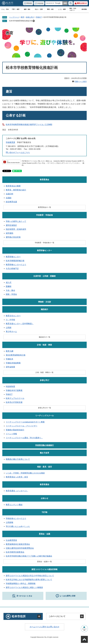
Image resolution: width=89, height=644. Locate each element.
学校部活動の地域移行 (44, 445)
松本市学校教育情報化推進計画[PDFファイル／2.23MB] (29, 124)
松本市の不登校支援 (14, 402)
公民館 (9, 328)
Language (40, 3)
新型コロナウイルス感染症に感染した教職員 (24, 587)
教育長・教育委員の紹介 (16, 190)
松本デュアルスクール (15, 398)
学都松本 (10, 359)
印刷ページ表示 (81, 81)
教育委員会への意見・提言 (17, 477)
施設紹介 (44, 309)
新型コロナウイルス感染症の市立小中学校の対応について (30, 576)
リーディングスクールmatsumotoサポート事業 (25, 422)
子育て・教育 (16, 9)
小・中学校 (10, 320)
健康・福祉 (27, 9)
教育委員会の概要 (13, 186)
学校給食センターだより (16, 518)
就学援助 (10, 233)
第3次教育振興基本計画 (16, 355)
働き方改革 (44, 453)
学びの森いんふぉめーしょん (18, 526)
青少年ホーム (11, 332)
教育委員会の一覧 (44, 207)
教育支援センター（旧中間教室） (20, 324)
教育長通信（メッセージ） (17, 491)
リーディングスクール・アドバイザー (22, 426)
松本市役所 (19, 616)
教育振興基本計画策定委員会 (18, 544)
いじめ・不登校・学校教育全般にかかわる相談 (25, 473)
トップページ (14, 17)
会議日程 (10, 194)
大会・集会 (10, 290)
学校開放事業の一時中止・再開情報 (21, 584)
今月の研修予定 (12, 269)
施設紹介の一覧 (44, 337)
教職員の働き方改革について (18, 459)
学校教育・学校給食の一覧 (44, 243)
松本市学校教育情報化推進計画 (21, 21)
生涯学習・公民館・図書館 (44, 276)
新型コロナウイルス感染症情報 (44, 569)
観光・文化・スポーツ (73, 9)
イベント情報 (11, 434)
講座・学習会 (11, 294)
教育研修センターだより (16, 265)
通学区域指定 (11, 225)
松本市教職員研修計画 (15, 261)
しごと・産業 (62, 9)
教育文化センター (13, 316)
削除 (34, 21)
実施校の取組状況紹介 (15, 430)
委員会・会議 (44, 534)
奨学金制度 (10, 367)
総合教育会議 (11, 202)
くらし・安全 (5, 9)
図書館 (9, 286)
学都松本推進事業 (13, 363)
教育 (22, 17)
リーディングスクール (44, 416)
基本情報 (84, 9)
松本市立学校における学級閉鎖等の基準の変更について (29, 580)
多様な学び (30, 17)
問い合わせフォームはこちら (18, 152)
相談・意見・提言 (44, 467)
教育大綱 (10, 351)
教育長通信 (44, 484)
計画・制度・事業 (44, 345)
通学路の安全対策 (13, 237)
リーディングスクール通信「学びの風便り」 (24, 438)
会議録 (9, 198)
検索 (71, 3)
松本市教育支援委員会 (15, 552)
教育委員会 (44, 180)
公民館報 (10, 522)
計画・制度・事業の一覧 (44, 372)
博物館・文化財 (44, 302)
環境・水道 (50, 9)
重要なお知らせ (82, 3)
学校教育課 (10, 142)
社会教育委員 (11, 540)
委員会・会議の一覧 (44, 562)
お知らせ (44, 498)
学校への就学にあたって (16, 221)
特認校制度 (10, 386)
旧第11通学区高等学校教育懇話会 (20, 548)
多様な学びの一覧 (44, 408)
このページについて (57, 616)
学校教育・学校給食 (44, 215)
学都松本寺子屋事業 (14, 390)
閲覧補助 (29, 3)
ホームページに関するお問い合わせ (44, 627)
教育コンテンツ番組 (14, 505)
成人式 (9, 282)
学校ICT (39, 17)
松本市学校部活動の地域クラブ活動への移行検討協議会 (29, 556)
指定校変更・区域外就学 (16, 229)
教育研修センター (44, 250)
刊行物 (44, 512)
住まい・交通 (39, 9)
